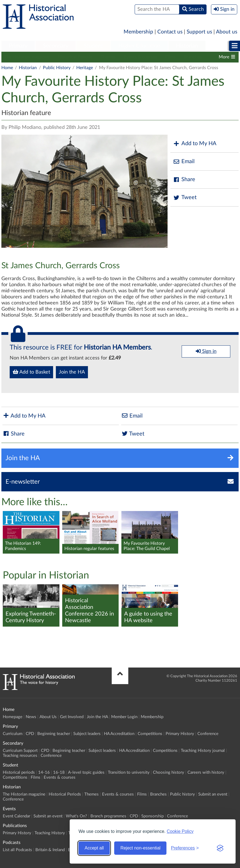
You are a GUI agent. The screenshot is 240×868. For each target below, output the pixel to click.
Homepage (13, 717)
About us (227, 32)
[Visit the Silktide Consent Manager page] (220, 848)
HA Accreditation (119, 734)
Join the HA (72, 372)
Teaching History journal (203, 751)
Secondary (56, 46)
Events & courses (140, 57)
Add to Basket (31, 372)
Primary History (180, 734)
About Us (48, 717)
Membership (138, 32)
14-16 (44, 772)
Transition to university (129, 772)
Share (184, 180)
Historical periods (19, 772)
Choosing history (169, 772)
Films (170, 57)
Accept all (94, 848)
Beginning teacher (54, 734)
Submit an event (213, 794)
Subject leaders (87, 734)
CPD (30, 734)
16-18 (59, 772)
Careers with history (206, 772)
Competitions (150, 734)
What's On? (76, 816)
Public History (57, 68)
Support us (199, 32)
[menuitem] (18, 46)
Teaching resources (20, 756)
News (31, 717)
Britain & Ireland (50, 850)
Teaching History (50, 833)
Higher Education (139, 46)
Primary (18, 46)
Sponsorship (152, 816)
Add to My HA (195, 144)
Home (7, 68)
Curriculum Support (20, 751)
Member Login (124, 717)
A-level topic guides (86, 772)
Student (93, 46)
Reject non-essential (140, 848)
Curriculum (13, 734)
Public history (182, 794)
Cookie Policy (180, 831)
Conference (208, 734)
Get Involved (72, 717)
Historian (187, 46)
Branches (193, 57)
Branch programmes (108, 816)
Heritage (85, 68)
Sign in (206, 351)
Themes (108, 57)
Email (184, 162)
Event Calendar (16, 816)
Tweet (185, 198)
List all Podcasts (17, 850)
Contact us (170, 32)
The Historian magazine (27, 57)
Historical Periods (75, 57)
